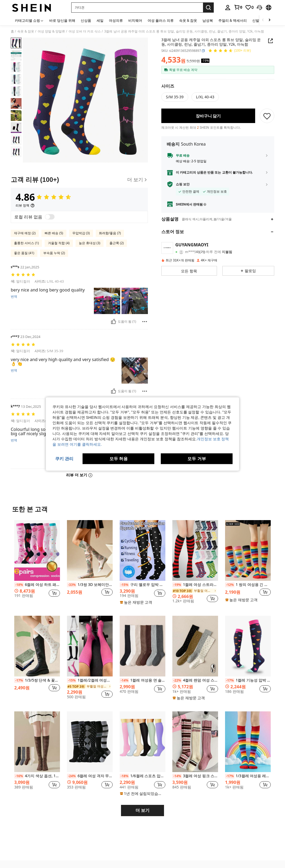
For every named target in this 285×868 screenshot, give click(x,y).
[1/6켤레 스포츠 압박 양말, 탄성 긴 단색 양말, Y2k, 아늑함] (142, 742)
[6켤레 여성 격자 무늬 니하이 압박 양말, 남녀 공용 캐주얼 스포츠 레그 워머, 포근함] (90, 742)
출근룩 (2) (117, 243)
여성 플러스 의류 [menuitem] (161, 20)
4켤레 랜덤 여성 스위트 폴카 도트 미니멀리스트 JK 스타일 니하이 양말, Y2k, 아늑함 (195, 680)
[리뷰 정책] (25, 206)
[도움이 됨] (113, 322)
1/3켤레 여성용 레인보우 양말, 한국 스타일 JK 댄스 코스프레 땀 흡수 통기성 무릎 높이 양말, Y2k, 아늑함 (248, 776)
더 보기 (142, 810)
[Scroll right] (269, 20)
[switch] (50, 217)
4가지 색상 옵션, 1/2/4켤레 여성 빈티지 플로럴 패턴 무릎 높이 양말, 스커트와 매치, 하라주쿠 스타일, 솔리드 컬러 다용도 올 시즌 (37, 776)
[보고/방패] (145, 322)
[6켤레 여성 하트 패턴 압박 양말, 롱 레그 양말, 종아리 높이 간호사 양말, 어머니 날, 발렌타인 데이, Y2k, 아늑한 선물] (37, 550)
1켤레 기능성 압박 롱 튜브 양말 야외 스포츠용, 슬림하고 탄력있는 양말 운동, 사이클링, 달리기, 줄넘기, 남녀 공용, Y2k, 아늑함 (248, 680)
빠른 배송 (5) (54, 233)
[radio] (175, 97)
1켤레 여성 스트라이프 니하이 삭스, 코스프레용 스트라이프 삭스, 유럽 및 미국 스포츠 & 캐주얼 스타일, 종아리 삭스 (195, 585)
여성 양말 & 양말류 (51, 31)
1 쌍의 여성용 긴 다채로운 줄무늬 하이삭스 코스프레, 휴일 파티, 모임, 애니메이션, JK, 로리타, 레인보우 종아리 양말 (248, 585)
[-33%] (72, 585)
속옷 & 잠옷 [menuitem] (188, 20)
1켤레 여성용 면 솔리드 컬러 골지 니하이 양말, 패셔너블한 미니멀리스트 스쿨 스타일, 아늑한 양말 (142, 680)
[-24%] (72, 776)
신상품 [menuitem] (86, 20)
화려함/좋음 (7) (110, 233)
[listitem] (37, 564)
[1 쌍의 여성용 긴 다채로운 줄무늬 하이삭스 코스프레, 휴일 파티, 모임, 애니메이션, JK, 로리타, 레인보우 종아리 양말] (248, 550)
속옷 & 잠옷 (26, 31)
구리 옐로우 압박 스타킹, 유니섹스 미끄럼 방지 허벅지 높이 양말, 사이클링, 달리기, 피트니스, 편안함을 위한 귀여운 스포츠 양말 (142, 585)
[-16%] (19, 776)
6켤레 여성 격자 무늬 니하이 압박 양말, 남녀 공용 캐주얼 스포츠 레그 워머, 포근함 (90, 776)
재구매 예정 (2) (25, 233)
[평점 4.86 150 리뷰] (229, 51)
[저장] (267, 116)
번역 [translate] (14, 297)
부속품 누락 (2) (54, 253)
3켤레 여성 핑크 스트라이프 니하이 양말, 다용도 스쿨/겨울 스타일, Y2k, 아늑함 (195, 776)
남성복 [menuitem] (208, 20)
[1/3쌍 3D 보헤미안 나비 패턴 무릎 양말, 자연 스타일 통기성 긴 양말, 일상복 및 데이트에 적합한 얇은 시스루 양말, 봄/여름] (90, 550)
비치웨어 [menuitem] (135, 20)
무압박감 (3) (81, 233)
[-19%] (177, 585)
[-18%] (19, 585)
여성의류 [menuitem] (116, 20)
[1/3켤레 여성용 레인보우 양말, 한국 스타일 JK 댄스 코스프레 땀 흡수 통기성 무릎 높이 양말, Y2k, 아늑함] (248, 742)
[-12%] (230, 585)
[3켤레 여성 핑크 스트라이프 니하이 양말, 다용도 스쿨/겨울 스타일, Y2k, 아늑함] (195, 742)
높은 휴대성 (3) (90, 243)
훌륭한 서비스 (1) (26, 243)
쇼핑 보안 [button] (183, 184)
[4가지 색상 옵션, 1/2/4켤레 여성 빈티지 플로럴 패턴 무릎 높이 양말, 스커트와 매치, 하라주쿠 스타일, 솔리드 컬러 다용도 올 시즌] (37, 742)
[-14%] (124, 680)
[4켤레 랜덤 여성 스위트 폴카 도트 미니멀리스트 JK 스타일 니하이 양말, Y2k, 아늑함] (195, 646)
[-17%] (19, 680)
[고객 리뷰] (79, 180)
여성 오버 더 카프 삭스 (85, 31)
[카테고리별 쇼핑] (29, 20)
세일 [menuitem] (100, 20)
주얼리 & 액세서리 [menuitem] (233, 20)
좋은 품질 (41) (24, 253)
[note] (137, 602)
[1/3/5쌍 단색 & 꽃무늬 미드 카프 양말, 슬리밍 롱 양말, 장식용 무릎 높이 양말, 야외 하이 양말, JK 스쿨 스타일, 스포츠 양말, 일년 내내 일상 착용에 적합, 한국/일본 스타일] (37, 646)
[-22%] (177, 680)
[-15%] (124, 585)
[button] (259, 8)
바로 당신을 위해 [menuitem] (62, 20)
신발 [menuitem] (256, 20)
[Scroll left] (263, 20)
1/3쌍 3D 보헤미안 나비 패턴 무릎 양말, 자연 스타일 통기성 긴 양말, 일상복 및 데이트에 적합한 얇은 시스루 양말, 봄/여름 (90, 585)
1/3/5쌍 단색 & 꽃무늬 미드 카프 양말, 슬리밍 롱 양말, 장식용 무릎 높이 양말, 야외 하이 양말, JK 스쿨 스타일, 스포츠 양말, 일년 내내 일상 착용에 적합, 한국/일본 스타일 (37, 680)
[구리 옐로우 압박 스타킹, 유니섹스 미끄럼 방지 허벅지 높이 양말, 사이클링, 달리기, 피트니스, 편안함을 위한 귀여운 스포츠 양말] (142, 550)
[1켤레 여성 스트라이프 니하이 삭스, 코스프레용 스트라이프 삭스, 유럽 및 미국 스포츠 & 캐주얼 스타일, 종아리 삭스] (195, 550)
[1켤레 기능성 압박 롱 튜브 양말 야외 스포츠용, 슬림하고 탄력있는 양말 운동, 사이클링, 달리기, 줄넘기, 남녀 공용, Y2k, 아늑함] (248, 646)
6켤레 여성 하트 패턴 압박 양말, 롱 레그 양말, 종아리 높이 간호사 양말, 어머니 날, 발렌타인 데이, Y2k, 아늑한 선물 (37, 585)
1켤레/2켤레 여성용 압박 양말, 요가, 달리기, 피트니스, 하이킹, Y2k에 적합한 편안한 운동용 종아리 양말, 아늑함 (90, 680)
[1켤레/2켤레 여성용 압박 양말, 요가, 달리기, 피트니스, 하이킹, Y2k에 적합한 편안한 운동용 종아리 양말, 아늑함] (90, 646)
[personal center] (228, 8)
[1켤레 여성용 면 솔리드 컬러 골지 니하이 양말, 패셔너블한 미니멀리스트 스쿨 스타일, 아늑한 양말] (142, 646)
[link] (238, 7)
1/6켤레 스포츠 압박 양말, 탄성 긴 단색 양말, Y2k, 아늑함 (142, 776)
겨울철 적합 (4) (59, 243)
